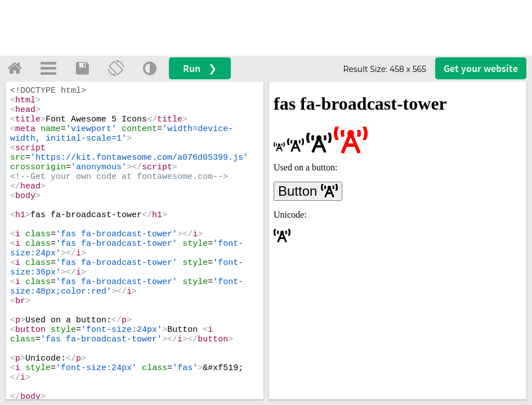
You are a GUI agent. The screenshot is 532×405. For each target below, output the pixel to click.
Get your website (481, 68)
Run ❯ (200, 68)
